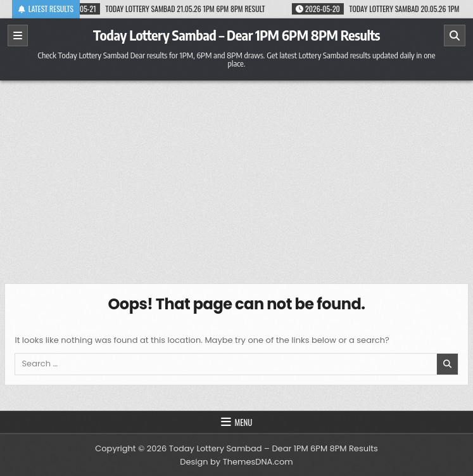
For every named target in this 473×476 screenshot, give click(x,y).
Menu (244, 422)
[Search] (455, 35)
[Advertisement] (236, 176)
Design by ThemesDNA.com (236, 462)
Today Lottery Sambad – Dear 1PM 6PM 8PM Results (236, 35)
